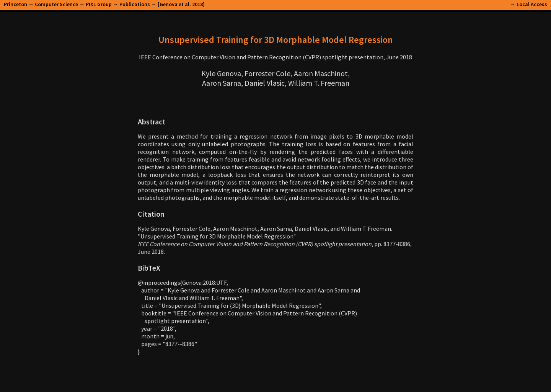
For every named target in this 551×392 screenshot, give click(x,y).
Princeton (15, 4)
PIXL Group (99, 4)
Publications (135, 4)
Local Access (532, 4)
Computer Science (56, 4)
